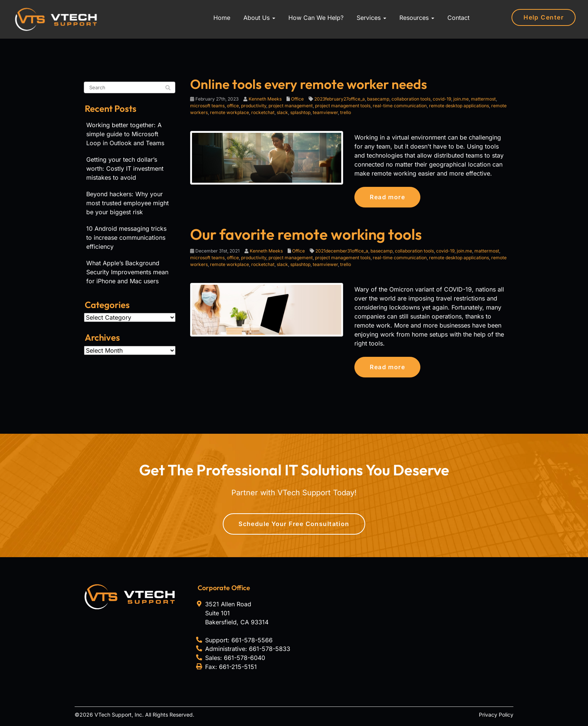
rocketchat (263, 112)
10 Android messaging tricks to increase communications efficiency (126, 237)
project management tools (343, 106)
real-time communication (400, 106)
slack (282, 112)
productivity (254, 106)
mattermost (483, 99)
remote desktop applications (459, 106)
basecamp (378, 99)
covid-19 (442, 99)
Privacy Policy (496, 715)
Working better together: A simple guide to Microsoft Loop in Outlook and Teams (125, 134)
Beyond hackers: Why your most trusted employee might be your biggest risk (127, 203)
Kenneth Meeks (265, 99)
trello (346, 112)
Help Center (544, 17)
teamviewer (325, 112)
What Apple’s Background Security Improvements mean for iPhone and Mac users (127, 272)
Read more (387, 197)
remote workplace (229, 112)
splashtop (300, 112)
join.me (461, 99)
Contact (458, 18)
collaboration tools (411, 99)
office (233, 106)
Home (222, 18)
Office (297, 99)
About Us (259, 18)
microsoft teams (207, 106)
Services (371, 18)
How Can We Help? (316, 18)
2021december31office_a (342, 251)
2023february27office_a (340, 99)
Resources (417, 18)
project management (291, 106)
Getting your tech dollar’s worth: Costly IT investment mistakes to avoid (125, 168)
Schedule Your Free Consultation (294, 524)
